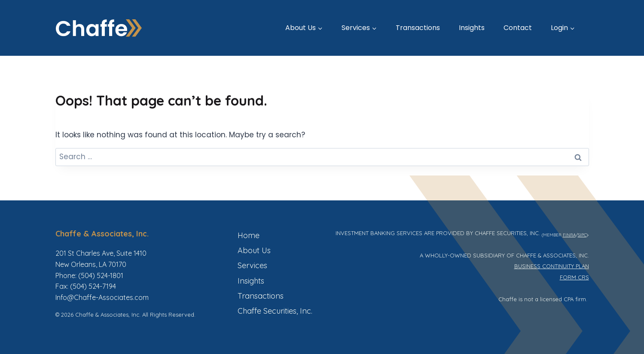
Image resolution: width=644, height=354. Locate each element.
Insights (472, 28)
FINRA (569, 235)
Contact (518, 28)
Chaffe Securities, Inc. (275, 311)
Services (252, 265)
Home (249, 235)
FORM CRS (574, 277)
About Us (254, 250)
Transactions (418, 28)
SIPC (582, 235)
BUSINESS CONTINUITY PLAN (552, 266)
